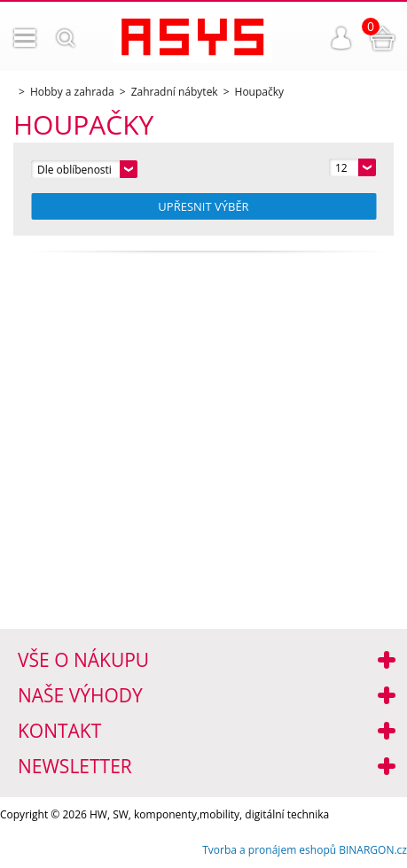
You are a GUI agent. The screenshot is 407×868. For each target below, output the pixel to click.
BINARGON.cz (373, 850)
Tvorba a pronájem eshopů (269, 850)
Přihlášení (341, 38)
